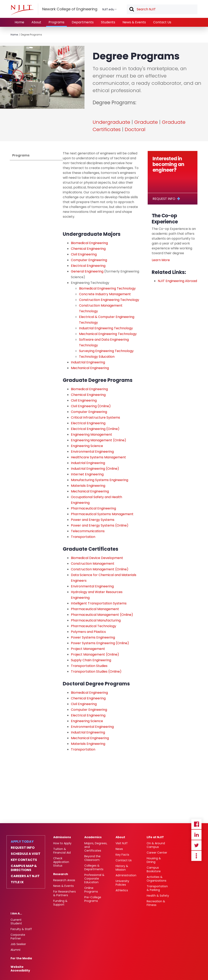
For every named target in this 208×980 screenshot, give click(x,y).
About (36, 22)
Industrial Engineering (88, 362)
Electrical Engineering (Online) (95, 429)
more (196, 856)
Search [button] (131, 10)
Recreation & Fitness (156, 903)
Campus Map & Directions (24, 868)
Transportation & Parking (157, 888)
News (119, 849)
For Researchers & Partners (64, 893)
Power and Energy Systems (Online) (100, 525)
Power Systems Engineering (93, 637)
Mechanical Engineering (90, 368)
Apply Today (22, 842)
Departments (83, 22)
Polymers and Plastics (88, 632)
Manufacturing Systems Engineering (100, 480)
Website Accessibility (20, 969)
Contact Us (162, 22)
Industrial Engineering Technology (106, 328)
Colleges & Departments (94, 867)
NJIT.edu (108, 9)
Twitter (196, 845)
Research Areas (64, 880)
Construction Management (93, 564)
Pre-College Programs (93, 899)
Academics (93, 837)
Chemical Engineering (88, 249)
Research (61, 874)
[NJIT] (22, 10)
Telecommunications (88, 531)
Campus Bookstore (154, 869)
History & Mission (122, 868)
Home (19, 22)
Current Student (16, 922)
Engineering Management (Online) (99, 440)
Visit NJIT (122, 843)
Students (108, 22)
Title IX (17, 882)
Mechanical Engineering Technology (108, 334)
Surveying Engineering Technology (106, 351)
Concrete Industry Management (105, 294)
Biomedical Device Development (97, 558)
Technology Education (97, 357)
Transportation (83, 537)
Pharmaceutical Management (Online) (102, 615)
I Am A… (16, 913)
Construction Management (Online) (100, 569)
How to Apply (62, 843)
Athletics (122, 890)
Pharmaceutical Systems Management (102, 514)
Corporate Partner (18, 937)
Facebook (196, 824)
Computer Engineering (89, 260)
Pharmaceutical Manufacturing (96, 620)
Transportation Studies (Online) (96, 671)
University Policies (122, 883)
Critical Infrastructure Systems (95, 417)
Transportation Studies (89, 666)
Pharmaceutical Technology (94, 626)
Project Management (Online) (95, 654)
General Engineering (87, 271)
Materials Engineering (88, 486)
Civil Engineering (84, 254)
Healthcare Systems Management (98, 457)
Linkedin (196, 835)
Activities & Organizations (157, 879)
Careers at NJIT (25, 876)
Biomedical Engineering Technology (107, 288)
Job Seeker (18, 944)
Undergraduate (111, 122)
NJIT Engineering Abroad (177, 281)
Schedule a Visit (26, 854)
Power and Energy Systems (93, 520)
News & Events (134, 22)
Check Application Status (61, 862)
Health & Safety (158, 896)
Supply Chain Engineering (91, 660)
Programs (56, 22)
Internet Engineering (87, 474)
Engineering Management (92, 435)
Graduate (146, 122)
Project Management (88, 649)
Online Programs (91, 890)
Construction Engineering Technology (109, 300)
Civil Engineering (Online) (91, 406)
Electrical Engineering (88, 266)
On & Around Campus (156, 845)
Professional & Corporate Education (94, 879)
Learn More (161, 260)
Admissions (62, 837)
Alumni (15, 950)
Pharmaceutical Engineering (93, 508)
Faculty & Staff (21, 929)
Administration (126, 875)
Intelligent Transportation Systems (99, 603)
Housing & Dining (154, 860)
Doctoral (135, 129)
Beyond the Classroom (92, 858)
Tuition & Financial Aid (62, 851)
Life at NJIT (155, 837)
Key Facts (122, 855)
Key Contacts (24, 860)
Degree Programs (31, 35)
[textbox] (162, 9)
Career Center (157, 853)
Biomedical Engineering (89, 243)
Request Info (164, 199)
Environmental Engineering (92, 452)
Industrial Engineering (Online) (95, 469)
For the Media (21, 958)
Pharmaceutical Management (95, 609)
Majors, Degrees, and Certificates (96, 847)
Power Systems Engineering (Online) (100, 643)
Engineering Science (87, 446)
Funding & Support (60, 903)
